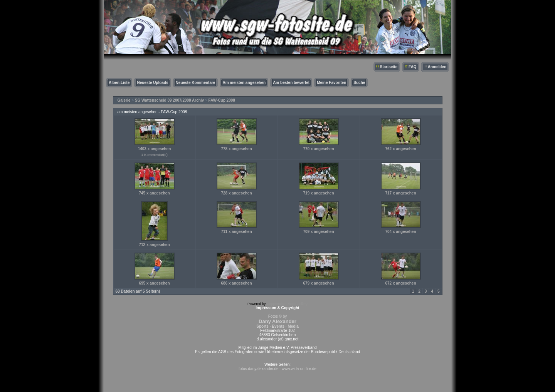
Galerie (124, 100)
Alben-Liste (119, 83)
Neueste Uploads (152, 83)
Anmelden (437, 67)
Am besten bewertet (291, 83)
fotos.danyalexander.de (258, 369)
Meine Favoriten (331, 83)
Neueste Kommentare (196, 83)
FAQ (413, 67)
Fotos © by (277, 321)
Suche (359, 83)
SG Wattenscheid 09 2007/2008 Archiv (169, 100)
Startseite (389, 67)
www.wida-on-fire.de (299, 369)
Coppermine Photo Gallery (287, 304)
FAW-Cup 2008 (222, 100)
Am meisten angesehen (244, 83)
